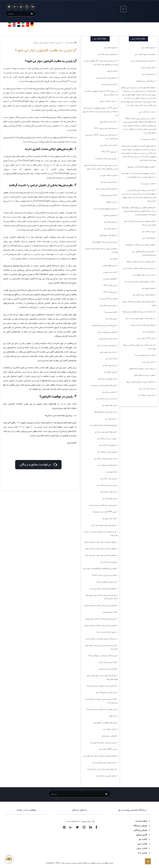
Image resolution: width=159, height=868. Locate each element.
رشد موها (113, 716)
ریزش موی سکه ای (110, 365)
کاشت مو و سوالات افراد (107, 662)
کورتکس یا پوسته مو (109, 736)
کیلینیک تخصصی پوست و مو (106, 189)
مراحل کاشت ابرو (148, 74)
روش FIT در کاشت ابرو (146, 338)
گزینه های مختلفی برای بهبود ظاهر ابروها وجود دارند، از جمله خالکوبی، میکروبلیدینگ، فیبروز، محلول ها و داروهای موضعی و (139, 211)
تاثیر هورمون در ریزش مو (107, 379)
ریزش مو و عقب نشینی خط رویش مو (103, 743)
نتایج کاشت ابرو (149, 332)
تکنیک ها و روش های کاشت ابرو (143, 61)
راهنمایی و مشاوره (110, 215)
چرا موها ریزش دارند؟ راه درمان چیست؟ (102, 769)
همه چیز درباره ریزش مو (108, 669)
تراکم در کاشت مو (110, 729)
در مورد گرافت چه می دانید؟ (106, 632)
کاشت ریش (143, 848)
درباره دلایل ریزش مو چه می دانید (104, 763)
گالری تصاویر (142, 835)
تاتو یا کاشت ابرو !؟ (148, 68)
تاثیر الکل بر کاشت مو (108, 492)
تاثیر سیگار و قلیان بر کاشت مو (105, 459)
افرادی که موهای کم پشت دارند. (105, 209)
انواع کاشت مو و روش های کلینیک (104, 325)
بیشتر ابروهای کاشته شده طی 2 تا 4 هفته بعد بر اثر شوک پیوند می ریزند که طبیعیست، (139, 175)
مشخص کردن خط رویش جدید (106, 78)
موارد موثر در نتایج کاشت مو (106, 692)
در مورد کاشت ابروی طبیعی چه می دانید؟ (140, 318)
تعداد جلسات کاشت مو (108, 145)
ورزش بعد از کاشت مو (108, 479)
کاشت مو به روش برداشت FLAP (104, 575)
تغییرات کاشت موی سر (108, 175)
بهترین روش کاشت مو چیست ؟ (105, 159)
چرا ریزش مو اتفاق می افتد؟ (106, 582)
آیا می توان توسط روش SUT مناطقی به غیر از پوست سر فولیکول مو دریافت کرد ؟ (101, 63)
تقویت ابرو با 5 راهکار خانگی (144, 375)
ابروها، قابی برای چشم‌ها (146, 81)
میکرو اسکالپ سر (110, 372)
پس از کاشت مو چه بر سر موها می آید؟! (102, 656)
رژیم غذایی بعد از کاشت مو (107, 485)
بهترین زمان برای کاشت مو (107, 452)
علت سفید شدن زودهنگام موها (105, 412)
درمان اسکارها (111, 202)
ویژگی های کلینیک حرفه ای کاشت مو (103, 425)
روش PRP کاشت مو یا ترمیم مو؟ (104, 512)
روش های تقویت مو (109, 405)
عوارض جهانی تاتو (148, 288)
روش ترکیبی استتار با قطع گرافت (104, 242)
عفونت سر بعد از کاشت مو (107, 439)
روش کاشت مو (111, 319)
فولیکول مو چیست (110, 279)
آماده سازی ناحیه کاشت (108, 195)
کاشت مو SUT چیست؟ (108, 299)
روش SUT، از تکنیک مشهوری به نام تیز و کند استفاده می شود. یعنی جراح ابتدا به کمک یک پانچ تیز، (100, 112)
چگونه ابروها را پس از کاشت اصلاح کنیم (140, 245)
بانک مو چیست (111, 472)
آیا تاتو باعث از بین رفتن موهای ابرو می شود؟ (138, 312)
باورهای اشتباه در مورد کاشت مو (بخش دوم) (101, 549)
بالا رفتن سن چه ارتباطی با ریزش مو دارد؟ (101, 686)
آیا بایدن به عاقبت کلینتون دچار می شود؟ (48, 43)
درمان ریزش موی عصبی (108, 352)
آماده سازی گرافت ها (109, 84)
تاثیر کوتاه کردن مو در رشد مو (106, 432)
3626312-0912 (73, 822)
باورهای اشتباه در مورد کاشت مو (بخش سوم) (100, 542)
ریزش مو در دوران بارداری (107, 345)
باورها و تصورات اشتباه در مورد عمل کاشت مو (100, 756)
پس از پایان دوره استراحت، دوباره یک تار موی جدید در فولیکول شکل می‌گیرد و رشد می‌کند (101, 167)
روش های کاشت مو (109, 499)
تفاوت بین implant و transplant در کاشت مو (100, 569)
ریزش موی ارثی (111, 419)
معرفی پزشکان (141, 830)
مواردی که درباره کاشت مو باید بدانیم (103, 505)
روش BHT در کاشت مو (108, 749)
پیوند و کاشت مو (148, 232)
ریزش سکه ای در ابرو (147, 389)
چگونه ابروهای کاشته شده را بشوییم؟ (141, 167)
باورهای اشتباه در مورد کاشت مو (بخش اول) (101, 555)
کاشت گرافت (112, 71)
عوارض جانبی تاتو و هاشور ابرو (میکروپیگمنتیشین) (144, 253)
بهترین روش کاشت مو (108, 562)
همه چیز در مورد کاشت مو (107, 54)
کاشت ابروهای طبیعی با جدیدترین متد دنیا (140, 282)
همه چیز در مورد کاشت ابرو (145, 54)
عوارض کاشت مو (110, 222)
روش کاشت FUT (110, 292)
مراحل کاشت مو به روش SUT (105, 128)
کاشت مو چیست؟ (110, 312)
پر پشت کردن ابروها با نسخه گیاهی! (142, 369)
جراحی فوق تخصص (110, 266)
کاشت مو (113, 259)
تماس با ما (143, 853)
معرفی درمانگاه (141, 826)
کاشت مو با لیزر (111, 359)
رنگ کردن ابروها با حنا (146, 395)
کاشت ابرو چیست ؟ (147, 139)
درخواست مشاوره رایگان (38, 464)
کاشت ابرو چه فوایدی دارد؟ (145, 355)
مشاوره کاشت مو (110, 48)
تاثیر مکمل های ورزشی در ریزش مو (104, 385)
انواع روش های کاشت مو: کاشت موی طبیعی (101, 619)
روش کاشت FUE (110, 286)
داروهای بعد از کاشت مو (108, 445)
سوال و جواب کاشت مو (108, 305)
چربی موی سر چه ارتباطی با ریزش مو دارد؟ (101, 709)
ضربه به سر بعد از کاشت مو (106, 399)
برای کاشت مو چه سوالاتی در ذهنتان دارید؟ (101, 639)
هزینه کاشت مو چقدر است (107, 465)
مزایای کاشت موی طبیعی (108, 235)
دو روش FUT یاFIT (109, 152)
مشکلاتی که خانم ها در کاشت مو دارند (103, 589)
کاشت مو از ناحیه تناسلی (108, 339)
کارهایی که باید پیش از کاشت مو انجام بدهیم (100, 606)
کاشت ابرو (143, 844)
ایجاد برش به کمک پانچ (108, 122)
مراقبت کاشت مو (110, 229)
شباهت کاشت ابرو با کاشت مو (144, 295)
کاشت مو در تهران (110, 272)
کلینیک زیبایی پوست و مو (107, 332)
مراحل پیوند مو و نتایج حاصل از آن (104, 525)
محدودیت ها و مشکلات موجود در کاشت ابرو (139, 268)
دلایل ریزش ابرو (148, 362)
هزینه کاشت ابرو (148, 238)
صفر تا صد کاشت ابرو (147, 112)
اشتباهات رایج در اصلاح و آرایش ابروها (140, 382)
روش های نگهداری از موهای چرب (105, 723)
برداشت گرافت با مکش (108, 101)
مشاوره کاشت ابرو (148, 48)
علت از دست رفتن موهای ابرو (144, 275)
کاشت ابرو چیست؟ (148, 184)
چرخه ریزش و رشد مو (109, 182)
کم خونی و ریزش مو (109, 392)
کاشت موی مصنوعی (109, 612)
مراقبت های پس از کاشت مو (106, 776)
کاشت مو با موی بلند (109, 519)
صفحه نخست (71, 43)
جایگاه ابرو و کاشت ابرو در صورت (142, 325)
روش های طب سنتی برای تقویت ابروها (141, 262)
